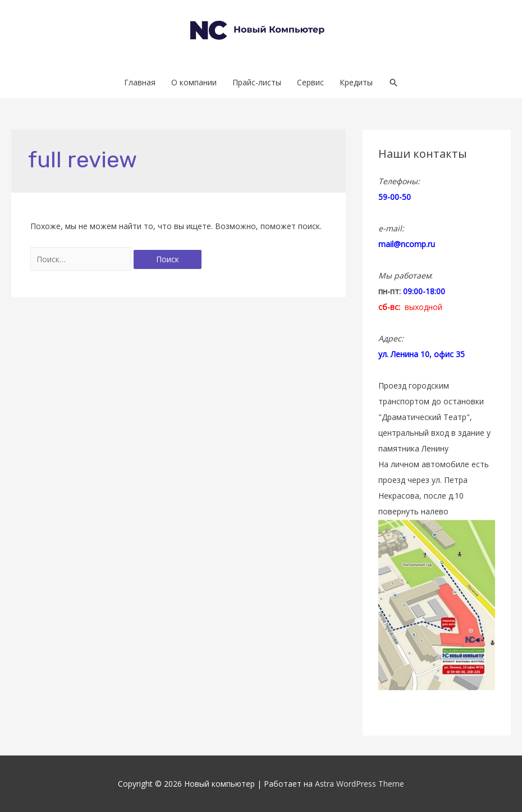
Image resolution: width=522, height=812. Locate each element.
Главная (140, 82)
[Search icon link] (393, 83)
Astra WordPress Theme (360, 784)
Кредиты (356, 82)
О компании (194, 82)
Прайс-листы (257, 82)
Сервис (310, 82)
